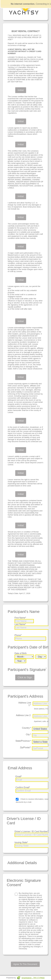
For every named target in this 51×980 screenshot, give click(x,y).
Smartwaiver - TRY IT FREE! (33, 978)
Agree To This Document (25, 964)
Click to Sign (25, 677)
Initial (21, 90)
